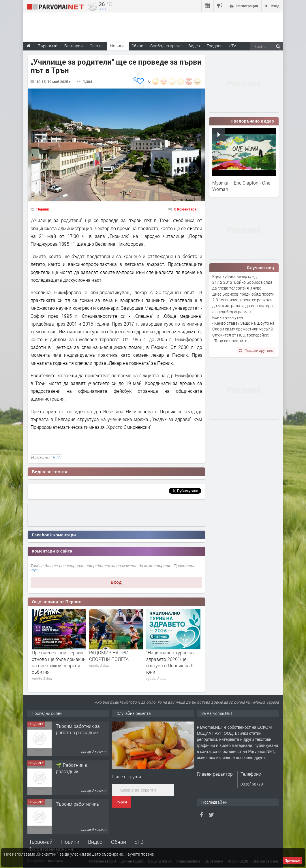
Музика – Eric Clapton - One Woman (241, 186)
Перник (43, 209)
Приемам (292, 861)
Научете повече (139, 854)
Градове (215, 46)
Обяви (119, 842)
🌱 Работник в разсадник (72, 768)
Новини (117, 46)
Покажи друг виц (256, 350)
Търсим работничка (77, 804)
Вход (116, 582)
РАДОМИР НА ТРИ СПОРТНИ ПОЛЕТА (109, 656)
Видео (95, 842)
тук (34, 570)
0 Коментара (185, 209)
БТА (57, 457)
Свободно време (166, 46)
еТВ (139, 842)
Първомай (40, 842)
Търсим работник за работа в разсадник (78, 729)
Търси (122, 802)
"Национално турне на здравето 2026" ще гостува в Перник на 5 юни (170, 662)
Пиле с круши (127, 776)
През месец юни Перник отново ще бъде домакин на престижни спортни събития (59, 662)
